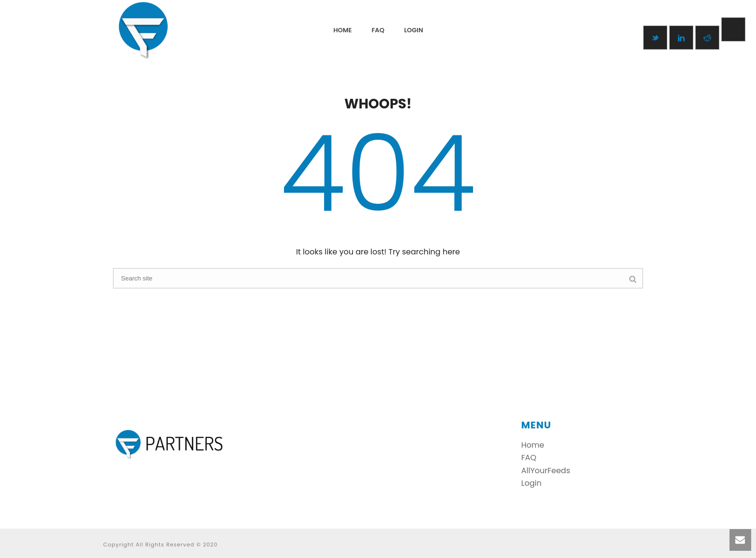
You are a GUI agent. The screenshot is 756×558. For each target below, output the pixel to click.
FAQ (378, 30)
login (413, 30)
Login (531, 483)
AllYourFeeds (546, 471)
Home (343, 30)
